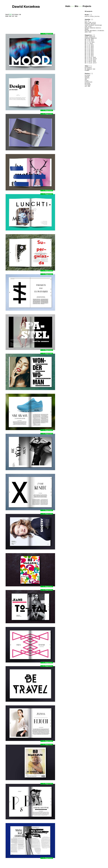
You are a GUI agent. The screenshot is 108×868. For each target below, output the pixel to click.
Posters (87, 73)
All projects (89, 11)
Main (68, 6)
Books (87, 15)
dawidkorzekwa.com (13, 15)
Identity (87, 19)
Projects (87, 6)
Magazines (88, 35)
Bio (76, 6)
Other (87, 66)
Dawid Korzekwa (26, 7)
